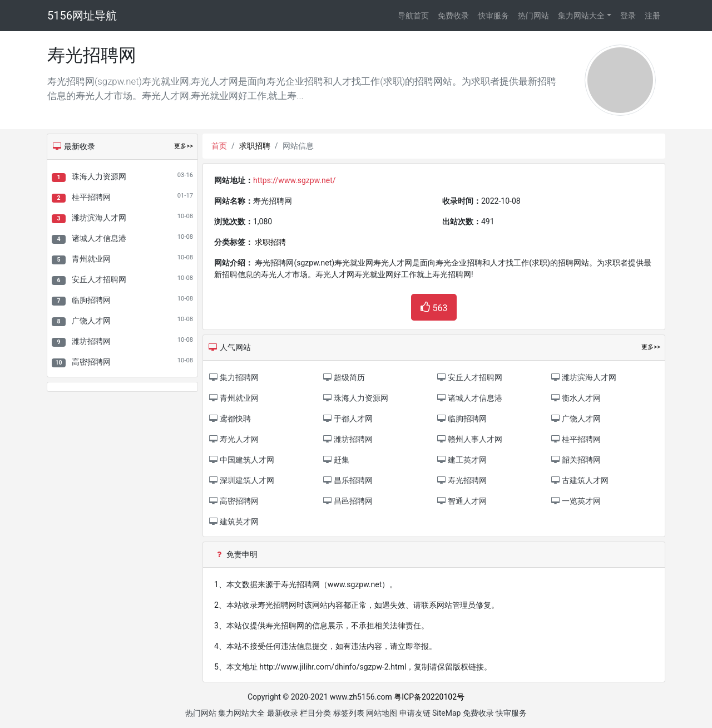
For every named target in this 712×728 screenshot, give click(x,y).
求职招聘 (255, 146)
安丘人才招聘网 (99, 279)
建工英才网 (461, 460)
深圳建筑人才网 (241, 480)
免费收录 (453, 16)
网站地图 (382, 713)
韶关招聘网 (575, 460)
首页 (219, 146)
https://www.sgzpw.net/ (295, 180)
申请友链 (415, 713)
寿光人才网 (233, 439)
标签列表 (349, 713)
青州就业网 (91, 259)
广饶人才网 (91, 321)
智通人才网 (461, 501)
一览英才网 (575, 501)
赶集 (336, 460)
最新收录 (283, 713)
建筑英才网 (233, 522)
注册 (652, 16)
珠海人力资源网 (99, 176)
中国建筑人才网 (241, 460)
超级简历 (343, 377)
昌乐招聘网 (347, 480)
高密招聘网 (91, 362)
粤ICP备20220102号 (429, 697)
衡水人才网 (575, 398)
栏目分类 (315, 713)
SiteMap (446, 713)
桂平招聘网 (91, 197)
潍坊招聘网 (91, 341)
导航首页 (413, 16)
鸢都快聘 (229, 419)
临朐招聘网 (91, 300)
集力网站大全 (581, 16)
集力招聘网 (233, 377)
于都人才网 (347, 419)
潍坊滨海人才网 (99, 218)
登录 (628, 16)
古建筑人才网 (579, 480)
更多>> (184, 146)
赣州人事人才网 (469, 439)
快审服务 (493, 16)
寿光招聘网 (461, 480)
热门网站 (533, 16)
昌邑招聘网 (347, 501)
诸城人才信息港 (99, 238)
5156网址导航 (82, 16)
